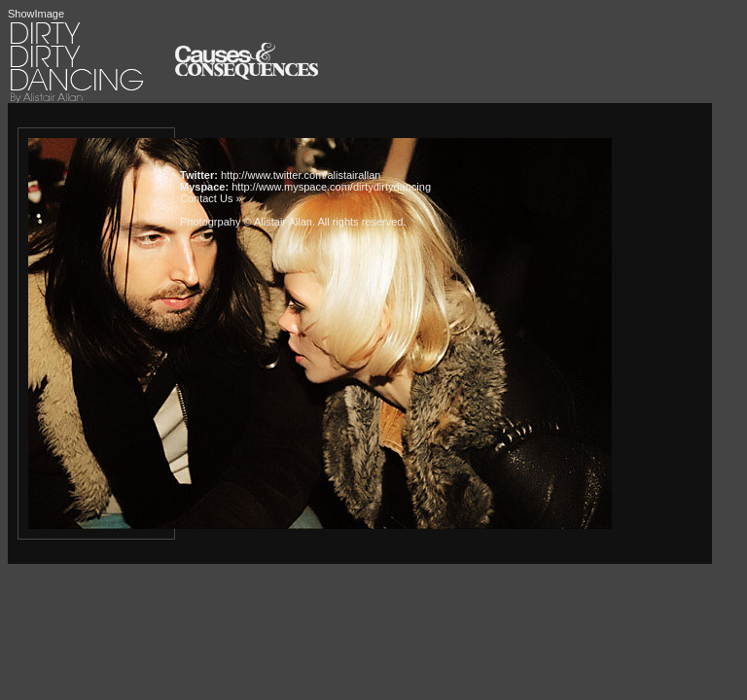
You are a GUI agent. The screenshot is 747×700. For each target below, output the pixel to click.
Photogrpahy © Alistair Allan (246, 222)
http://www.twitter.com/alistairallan (301, 175)
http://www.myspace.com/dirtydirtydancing (331, 187)
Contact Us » (211, 198)
